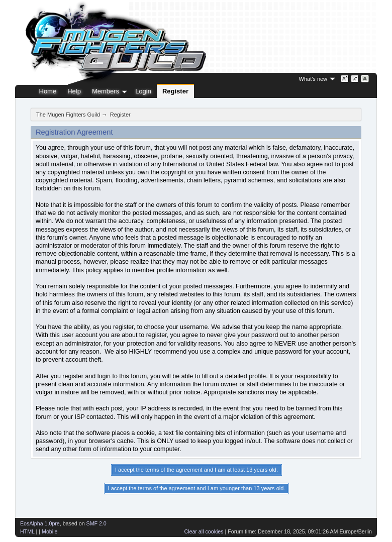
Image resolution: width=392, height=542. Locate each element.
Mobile (50, 531)
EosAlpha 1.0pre (40, 523)
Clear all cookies (204, 531)
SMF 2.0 (96, 523)
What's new (313, 79)
